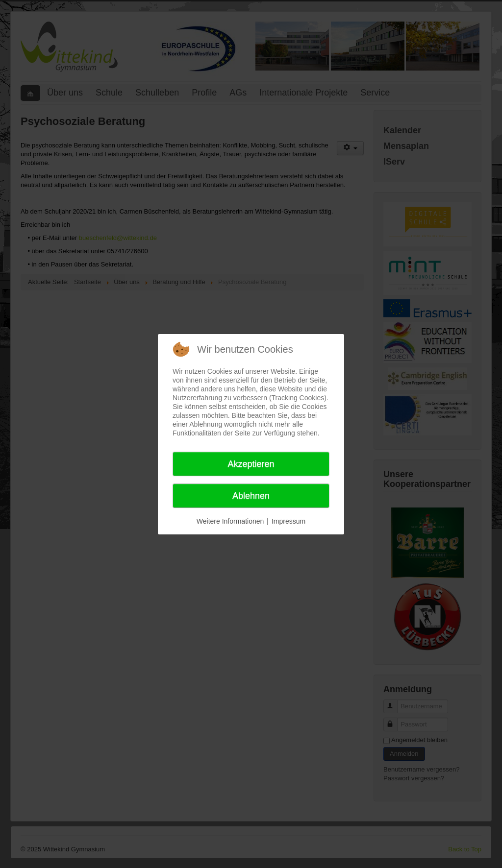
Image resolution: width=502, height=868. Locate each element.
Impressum (289, 521)
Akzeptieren (251, 464)
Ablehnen (251, 496)
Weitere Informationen (230, 521)
